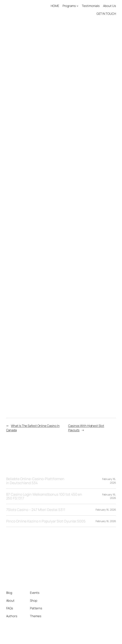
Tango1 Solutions (27, 560)
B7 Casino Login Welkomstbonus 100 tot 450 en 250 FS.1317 (44, 496)
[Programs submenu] (77, 6)
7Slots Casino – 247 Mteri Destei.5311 (36, 510)
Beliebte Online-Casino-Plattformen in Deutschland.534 (35, 481)
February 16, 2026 (106, 510)
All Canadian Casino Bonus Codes (35, 290)
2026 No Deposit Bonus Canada (34, 383)
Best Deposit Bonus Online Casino (36, 129)
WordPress (109, 636)
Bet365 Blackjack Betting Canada (35, 210)
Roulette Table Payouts (26, 215)
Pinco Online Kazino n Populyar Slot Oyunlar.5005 (46, 521)
